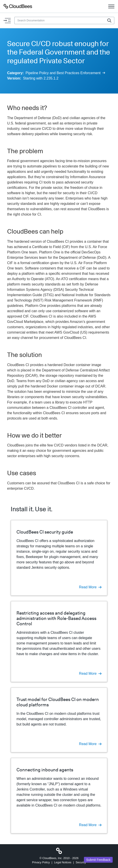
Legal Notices (63, 862)
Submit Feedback (98, 860)
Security (81, 862)
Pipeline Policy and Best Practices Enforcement (65, 73)
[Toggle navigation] (111, 6)
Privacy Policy (41, 862)
